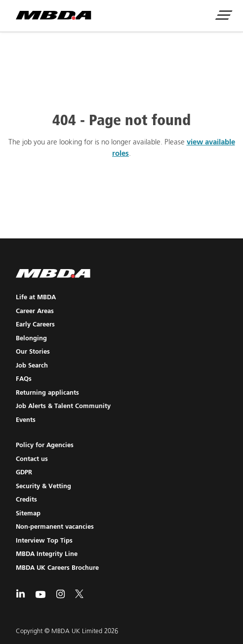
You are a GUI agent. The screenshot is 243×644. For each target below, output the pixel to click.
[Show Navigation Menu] (223, 16)
